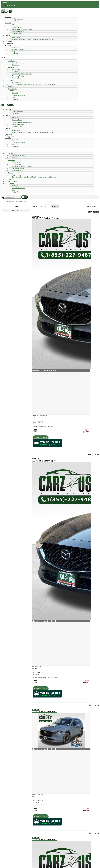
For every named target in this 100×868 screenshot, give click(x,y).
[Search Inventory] (12, 198)
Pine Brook (15, 21)
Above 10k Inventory (13, 201)
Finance (7, 35)
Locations (8, 17)
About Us (8, 45)
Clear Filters (92, 206)
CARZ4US (7, 105)
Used (20, 201)
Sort (47, 206)
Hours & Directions (18, 49)
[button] (39, 57)
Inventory (8, 23)
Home (5, 201)
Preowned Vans (17, 33)
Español (5, 2)
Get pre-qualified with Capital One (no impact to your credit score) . (34, 39)
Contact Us (15, 54)
